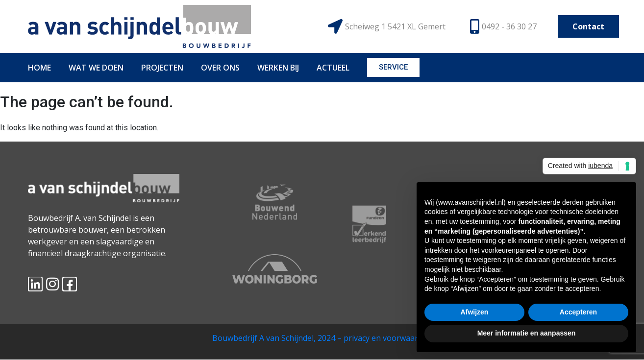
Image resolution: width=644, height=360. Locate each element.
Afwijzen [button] (475, 312)
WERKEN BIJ (278, 68)
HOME (39, 68)
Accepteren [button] (578, 312)
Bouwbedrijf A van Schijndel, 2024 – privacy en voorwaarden (322, 338)
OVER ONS (220, 68)
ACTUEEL (333, 68)
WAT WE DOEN (96, 68)
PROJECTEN (162, 68)
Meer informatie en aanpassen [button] (527, 333)
